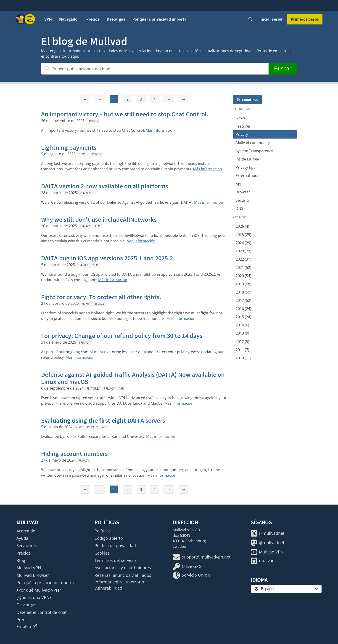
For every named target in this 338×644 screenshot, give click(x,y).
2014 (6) (242, 325)
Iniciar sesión (272, 19)
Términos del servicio (115, 560)
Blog (21, 560)
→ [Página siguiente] (169, 99)
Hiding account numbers (74, 454)
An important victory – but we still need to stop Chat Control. (125, 114)
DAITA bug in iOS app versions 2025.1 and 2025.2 (107, 258)
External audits (249, 176)
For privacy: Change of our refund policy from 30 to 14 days (122, 336)
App (97, 226)
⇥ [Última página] (184, 99)
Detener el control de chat (41, 612)
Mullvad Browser (33, 575)
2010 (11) (243, 358)
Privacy (93, 121)
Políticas (103, 531)
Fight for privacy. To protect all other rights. (101, 297)
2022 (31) (243, 259)
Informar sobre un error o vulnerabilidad (119, 585)
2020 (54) (243, 276)
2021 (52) (243, 267)
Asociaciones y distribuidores (123, 568)
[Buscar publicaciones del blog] (155, 69)
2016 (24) (243, 309)
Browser (243, 192)
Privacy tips (246, 167)
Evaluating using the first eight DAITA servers (103, 420)
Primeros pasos (305, 19)
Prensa (23, 620)
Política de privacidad (115, 545)
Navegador (69, 19)
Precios (93, 19)
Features (93, 389)
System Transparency (254, 151)
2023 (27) (243, 251)
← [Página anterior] (100, 99)
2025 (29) (243, 235)
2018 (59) (243, 292)
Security (243, 200)
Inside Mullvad (248, 159)
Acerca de (26, 531)
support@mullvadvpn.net (202, 557)
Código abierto (109, 538)
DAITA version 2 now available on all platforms (105, 186)
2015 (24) (243, 317)
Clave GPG (187, 567)
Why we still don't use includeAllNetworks (99, 219)
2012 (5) (242, 342)
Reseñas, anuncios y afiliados (123, 575)
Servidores (27, 545)
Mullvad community (253, 143)
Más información (160, 130)
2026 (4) (242, 226)
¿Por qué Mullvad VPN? (39, 590)
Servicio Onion (191, 575)
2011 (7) (242, 350)
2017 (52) (243, 300)
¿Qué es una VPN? (34, 597)
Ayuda (22, 538)
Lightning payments (69, 147)
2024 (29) (243, 243)
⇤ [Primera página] (85, 99)
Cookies (102, 553)
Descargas (116, 19)
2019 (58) (243, 284)
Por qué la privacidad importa (160, 19)
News (82, 154)
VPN (48, 19)
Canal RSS (247, 100)
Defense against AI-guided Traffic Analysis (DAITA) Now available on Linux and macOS (133, 378)
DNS (239, 208)
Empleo (27, 626)
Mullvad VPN (29, 568)
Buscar (283, 68)
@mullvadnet (268, 533)
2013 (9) (242, 333)
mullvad (263, 561)
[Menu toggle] (30, 19)
